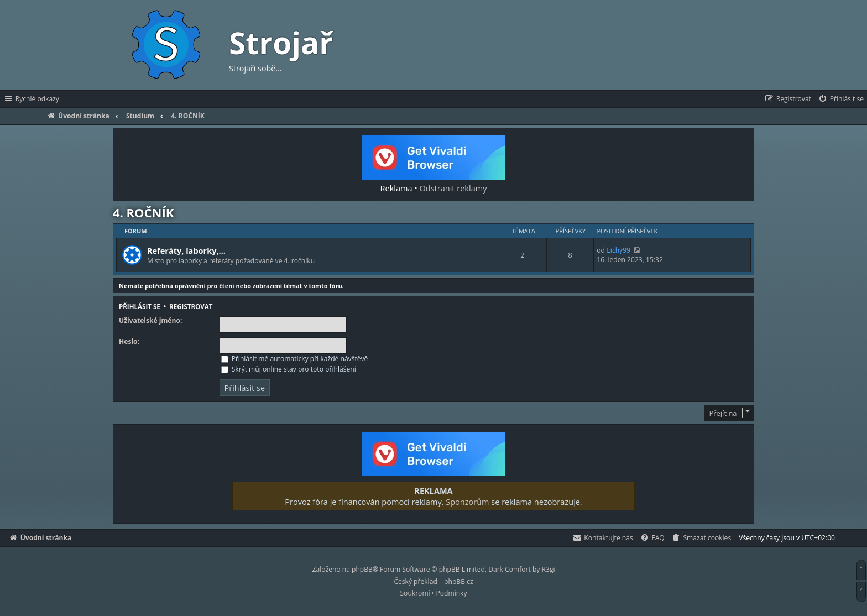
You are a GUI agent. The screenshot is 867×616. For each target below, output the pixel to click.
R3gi (549, 569)
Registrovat (191, 307)
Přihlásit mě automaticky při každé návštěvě (295, 359)
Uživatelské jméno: (150, 321)
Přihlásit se (140, 307)
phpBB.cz (458, 581)
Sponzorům (467, 502)
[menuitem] (841, 99)
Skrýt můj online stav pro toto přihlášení (289, 369)
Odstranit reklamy (453, 188)
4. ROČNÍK (143, 212)
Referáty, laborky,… (186, 250)
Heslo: (129, 342)
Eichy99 (618, 250)
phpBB (362, 569)
